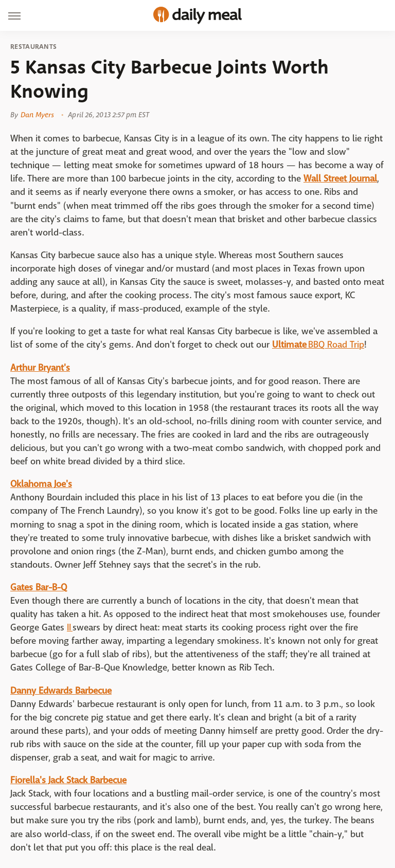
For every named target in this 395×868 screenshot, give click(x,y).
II (70, 628)
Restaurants (33, 47)
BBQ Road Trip (336, 345)
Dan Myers (37, 115)
